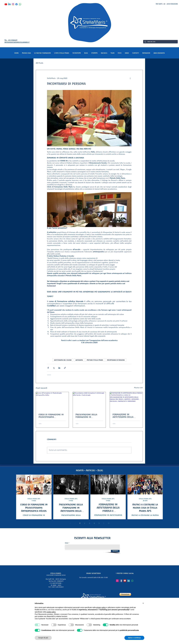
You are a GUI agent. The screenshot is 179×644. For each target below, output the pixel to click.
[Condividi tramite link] (65, 368)
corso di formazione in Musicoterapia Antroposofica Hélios (51, 416)
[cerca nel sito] (160, 42)
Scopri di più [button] (43, 638)
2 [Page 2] (85, 523)
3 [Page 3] (89, 523)
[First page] (70, 523)
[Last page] (109, 523)
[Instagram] (13, 4)
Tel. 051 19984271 (11, 40)
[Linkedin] (9, 4)
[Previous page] (75, 523)
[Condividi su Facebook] (48, 368)
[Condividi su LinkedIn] (59, 368)
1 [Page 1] (80, 523)
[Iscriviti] (115, 551)
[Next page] (104, 523)
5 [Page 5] (99, 523)
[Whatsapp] (20, 4)
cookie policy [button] (51, 612)
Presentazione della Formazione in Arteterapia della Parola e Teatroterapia (89, 416)
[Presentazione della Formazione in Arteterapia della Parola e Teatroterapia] (89, 401)
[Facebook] (16, 4)
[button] (43, 53)
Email (67, 543)
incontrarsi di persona (116, 360)
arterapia (79, 360)
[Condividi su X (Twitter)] (54, 368)
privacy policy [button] (101, 607)
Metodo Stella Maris (95, 360)
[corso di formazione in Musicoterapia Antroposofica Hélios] (52, 401)
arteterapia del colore (63, 360)
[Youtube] (6, 4)
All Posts (39, 63)
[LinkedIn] (129, 581)
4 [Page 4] (94, 523)
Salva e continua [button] (134, 638)
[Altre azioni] (130, 78)
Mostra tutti (138, 388)
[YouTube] (125, 581)
